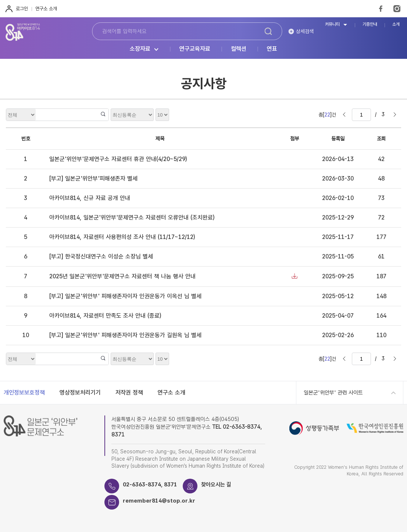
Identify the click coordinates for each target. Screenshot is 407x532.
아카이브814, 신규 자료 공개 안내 (90, 198)
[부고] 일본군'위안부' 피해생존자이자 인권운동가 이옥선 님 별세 (125, 296)
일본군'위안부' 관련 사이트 (333, 393)
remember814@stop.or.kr (159, 501)
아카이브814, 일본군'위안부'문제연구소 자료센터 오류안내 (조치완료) (132, 217)
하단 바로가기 (0, 0)
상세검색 (305, 31)
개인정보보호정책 (24, 392)
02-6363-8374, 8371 (150, 485)
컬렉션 (239, 49)
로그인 (22, 9)
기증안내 (370, 24)
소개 (396, 24)
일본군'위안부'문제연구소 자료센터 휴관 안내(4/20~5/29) (118, 159)
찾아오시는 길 (216, 485)
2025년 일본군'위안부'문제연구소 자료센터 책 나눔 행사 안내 (122, 276)
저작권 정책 (129, 392)
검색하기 (268, 31)
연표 (272, 49)
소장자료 (140, 49)
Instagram (397, 9)
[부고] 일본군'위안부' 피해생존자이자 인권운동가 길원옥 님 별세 (125, 335)
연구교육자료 (195, 49)
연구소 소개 (46, 9)
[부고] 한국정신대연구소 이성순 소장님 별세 (101, 256)
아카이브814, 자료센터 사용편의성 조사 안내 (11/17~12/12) (122, 237)
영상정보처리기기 (80, 392)
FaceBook (381, 9)
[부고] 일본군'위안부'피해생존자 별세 (93, 178)
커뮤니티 (332, 24)
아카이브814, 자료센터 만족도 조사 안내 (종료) (105, 316)
